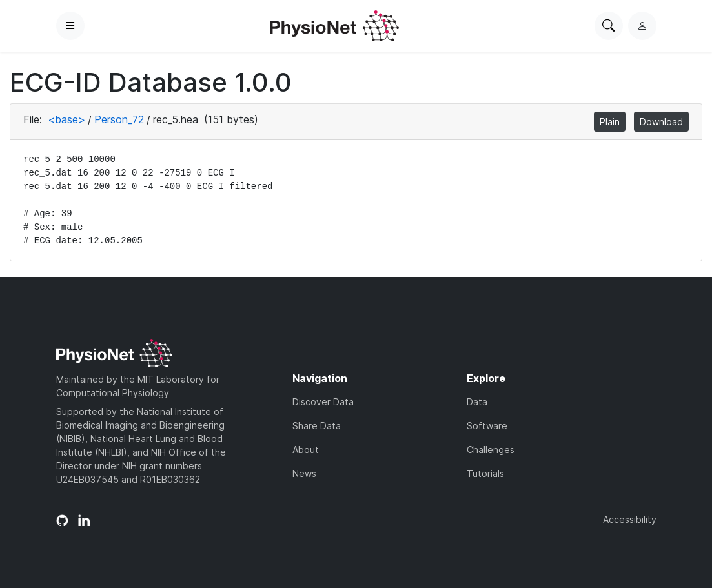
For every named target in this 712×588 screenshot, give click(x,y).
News (304, 473)
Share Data (317, 426)
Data (477, 402)
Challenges (491, 450)
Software (487, 426)
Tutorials (485, 473)
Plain (610, 122)
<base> (66, 119)
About (306, 450)
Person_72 (119, 119)
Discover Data (323, 402)
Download (661, 122)
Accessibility (630, 519)
